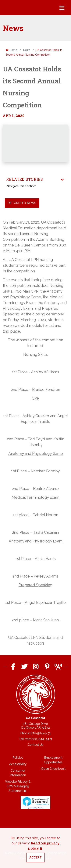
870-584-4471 (41, 733)
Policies (18, 758)
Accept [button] (36, 857)
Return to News (22, 203)
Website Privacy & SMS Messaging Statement (18, 786)
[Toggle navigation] (62, 180)
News (27, 50)
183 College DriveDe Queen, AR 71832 (35, 726)
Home (13, 50)
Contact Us (35, 745)
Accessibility (18, 764)
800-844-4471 (42, 739)
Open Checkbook (53, 769)
